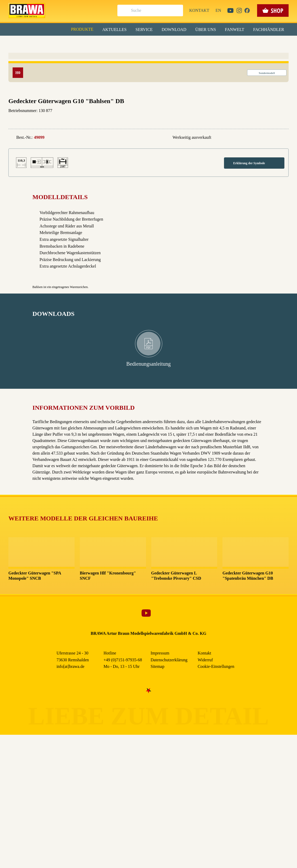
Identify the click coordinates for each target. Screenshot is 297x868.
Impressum (167, 120)
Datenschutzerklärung (193, 120)
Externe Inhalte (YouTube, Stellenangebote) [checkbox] (126, 54)
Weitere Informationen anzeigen (148, 109)
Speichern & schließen (148, 83)
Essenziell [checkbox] (102, 43)
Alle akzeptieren (148, 68)
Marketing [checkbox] (127, 43)
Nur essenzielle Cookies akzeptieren (148, 97)
